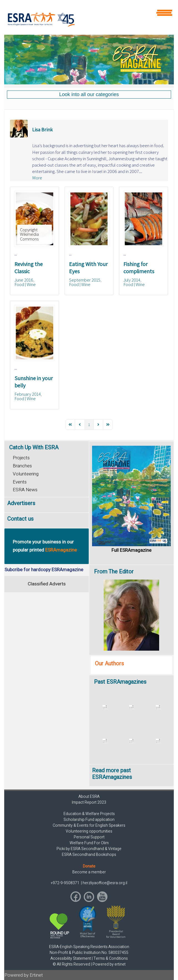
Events (20, 482)
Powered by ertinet (109, 964)
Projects (21, 458)
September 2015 (85, 280)
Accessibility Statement (71, 958)
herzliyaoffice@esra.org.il (105, 883)
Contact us (20, 519)
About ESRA (89, 797)
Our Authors (109, 664)
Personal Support (89, 837)
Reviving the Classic (29, 268)
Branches (22, 466)
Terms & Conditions (111, 958)
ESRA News (25, 490)
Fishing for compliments (139, 268)
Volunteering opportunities (89, 831)
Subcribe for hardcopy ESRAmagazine (44, 570)
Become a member (89, 872)
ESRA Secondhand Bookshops (89, 855)
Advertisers (21, 503)
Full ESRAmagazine (131, 550)
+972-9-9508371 (65, 883)
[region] (89, 60)
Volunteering (26, 474)
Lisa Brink (42, 130)
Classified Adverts (47, 584)
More (37, 178)
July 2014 (132, 280)
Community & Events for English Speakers (89, 825)
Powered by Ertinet (24, 975)
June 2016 (24, 280)
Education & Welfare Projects (89, 814)
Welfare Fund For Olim (89, 843)
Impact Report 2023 (89, 802)
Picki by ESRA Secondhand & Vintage (89, 849)
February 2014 (28, 394)
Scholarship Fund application (89, 820)
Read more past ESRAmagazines (112, 774)
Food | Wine (25, 284)
